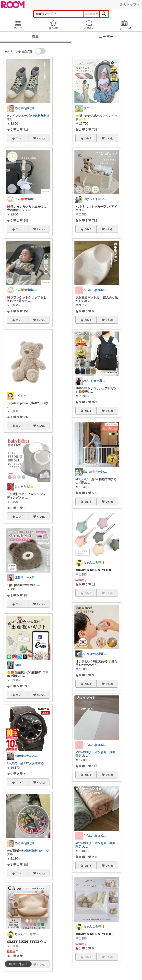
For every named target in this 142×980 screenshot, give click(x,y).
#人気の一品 (15, 763)
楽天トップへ (130, 4)
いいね (41, 138)
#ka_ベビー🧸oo (87, 479)
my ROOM (124, 25)
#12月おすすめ (34, 763)
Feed (18, 25)
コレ (20, 138)
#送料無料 (40, 116)
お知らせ (89, 25)
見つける (53, 25)
